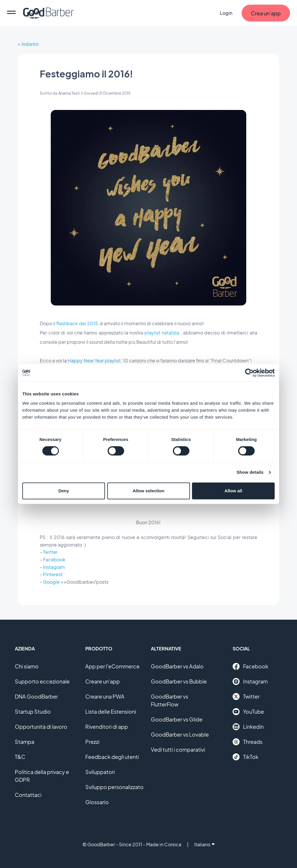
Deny (64, 491)
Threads (248, 742)
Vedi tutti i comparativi (178, 749)
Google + (53, 582)
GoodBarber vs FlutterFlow (170, 700)
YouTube (248, 712)
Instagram (54, 567)
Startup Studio (33, 711)
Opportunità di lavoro (41, 727)
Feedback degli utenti (112, 757)
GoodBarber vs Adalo (177, 666)
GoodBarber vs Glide (177, 719)
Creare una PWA (105, 696)
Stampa (25, 742)
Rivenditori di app (107, 727)
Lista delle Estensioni (111, 711)
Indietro (30, 44)
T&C (20, 757)
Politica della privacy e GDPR (42, 776)
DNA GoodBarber (36, 696)
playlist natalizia (162, 333)
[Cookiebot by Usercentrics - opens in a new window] (249, 373)
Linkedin (248, 727)
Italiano (204, 844)
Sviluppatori (100, 772)
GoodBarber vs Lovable (180, 734)
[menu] (11, 13)
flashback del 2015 (77, 323)
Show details (250, 472)
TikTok (246, 757)
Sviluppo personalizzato (114, 787)
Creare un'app (103, 681)
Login (226, 13)
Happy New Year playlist (94, 360)
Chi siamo (27, 666)
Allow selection (148, 491)
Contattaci (28, 795)
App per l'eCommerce (112, 666)
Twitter (50, 552)
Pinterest (53, 574)
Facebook (54, 559)
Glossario (97, 802)
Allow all (233, 491)
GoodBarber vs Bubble (179, 681)
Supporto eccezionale (42, 681)
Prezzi (92, 742)
